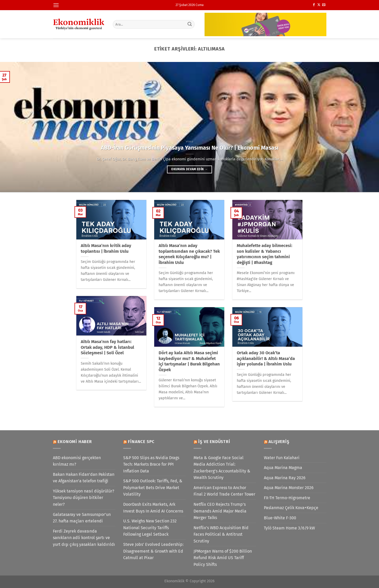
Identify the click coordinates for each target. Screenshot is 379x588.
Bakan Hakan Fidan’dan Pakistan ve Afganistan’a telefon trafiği (84, 478)
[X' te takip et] (319, 5)
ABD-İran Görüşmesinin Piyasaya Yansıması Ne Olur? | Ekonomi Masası (190, 148)
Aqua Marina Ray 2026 (285, 478)
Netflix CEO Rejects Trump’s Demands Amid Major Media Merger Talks (220, 511)
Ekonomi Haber (75, 442)
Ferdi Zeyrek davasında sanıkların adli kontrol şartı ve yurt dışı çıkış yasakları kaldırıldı (84, 538)
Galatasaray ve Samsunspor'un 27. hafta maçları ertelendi (82, 518)
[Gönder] (190, 24)
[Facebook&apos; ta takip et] (314, 5)
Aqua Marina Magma (283, 468)
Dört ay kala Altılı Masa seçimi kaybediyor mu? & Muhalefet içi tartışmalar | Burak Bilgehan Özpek (189, 361)
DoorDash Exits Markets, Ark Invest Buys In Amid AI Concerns (153, 508)
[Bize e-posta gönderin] (324, 5)
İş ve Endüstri (214, 442)
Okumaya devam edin (189, 169)
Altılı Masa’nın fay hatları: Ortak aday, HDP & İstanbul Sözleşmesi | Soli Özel (107, 347)
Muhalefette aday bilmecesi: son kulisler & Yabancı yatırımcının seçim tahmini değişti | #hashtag (265, 254)
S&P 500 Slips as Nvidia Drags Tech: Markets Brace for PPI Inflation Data (151, 464)
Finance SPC (141, 442)
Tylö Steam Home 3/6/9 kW (289, 528)
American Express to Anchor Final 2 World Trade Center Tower (224, 491)
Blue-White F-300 (280, 518)
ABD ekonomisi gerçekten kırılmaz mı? (77, 461)
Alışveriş (279, 442)
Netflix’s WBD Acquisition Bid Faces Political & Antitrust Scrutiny (221, 534)
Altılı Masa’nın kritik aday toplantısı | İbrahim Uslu (106, 248)
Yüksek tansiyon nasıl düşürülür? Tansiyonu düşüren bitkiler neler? (83, 498)
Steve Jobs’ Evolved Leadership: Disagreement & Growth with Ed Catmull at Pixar (153, 551)
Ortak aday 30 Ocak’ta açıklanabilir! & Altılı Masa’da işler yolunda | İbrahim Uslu (266, 358)
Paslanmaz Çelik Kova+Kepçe (291, 508)
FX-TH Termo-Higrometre (287, 498)
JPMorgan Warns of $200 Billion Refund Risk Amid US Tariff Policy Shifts (223, 558)
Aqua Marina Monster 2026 (289, 488)
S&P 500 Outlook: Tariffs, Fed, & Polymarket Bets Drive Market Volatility (153, 488)
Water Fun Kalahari (282, 458)
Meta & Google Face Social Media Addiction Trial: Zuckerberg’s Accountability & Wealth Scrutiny (222, 468)
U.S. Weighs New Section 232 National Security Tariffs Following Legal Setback (150, 528)
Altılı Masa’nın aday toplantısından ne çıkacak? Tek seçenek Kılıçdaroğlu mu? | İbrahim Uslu (189, 254)
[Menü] (56, 5)
